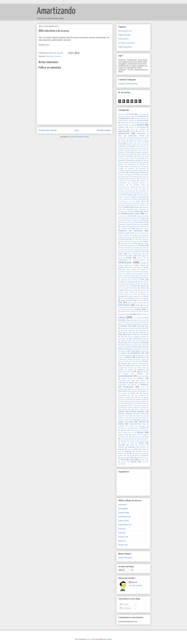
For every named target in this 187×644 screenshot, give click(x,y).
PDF (135, 372)
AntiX (120, 129)
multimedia (145, 349)
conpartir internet (124, 189)
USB (130, 439)
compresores (122, 183)
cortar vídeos (141, 201)
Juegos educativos (127, 300)
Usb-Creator (138, 439)
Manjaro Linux (126, 326)
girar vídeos (134, 256)
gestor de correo (140, 252)
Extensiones (125, 239)
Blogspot (146, 152)
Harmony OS (142, 282)
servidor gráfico (141, 406)
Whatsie (121, 453)
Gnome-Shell (123, 260)
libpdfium (123, 314)
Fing (129, 243)
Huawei (134, 286)
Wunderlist (140, 458)
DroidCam (135, 218)
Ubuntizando (123, 509)
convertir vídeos (141, 195)
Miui (143, 343)
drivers (127, 218)
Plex (133, 381)
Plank (147, 376)
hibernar (132, 284)
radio (136, 391)
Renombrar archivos (125, 397)
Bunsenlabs (132, 165)
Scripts (146, 403)
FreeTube (121, 250)
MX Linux (131, 351)
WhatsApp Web (141, 451)
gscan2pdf (145, 278)
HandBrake (122, 282)
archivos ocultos (132, 144)
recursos (58, 56)
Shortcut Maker (133, 408)
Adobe (120, 120)
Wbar (136, 449)
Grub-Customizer (133, 278)
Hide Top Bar (142, 284)
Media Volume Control (125, 332)
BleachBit (130, 152)
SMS (138, 414)
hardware (131, 282)
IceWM (127, 288)
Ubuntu (140, 432)
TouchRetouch (123, 428)
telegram (121, 422)
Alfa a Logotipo (130, 120)
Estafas (140, 237)
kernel (138, 305)
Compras (143, 181)
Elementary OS (141, 222)
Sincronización (123, 409)
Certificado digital (138, 171)
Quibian (129, 391)
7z (138, 114)
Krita (139, 307)
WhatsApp (128, 451)
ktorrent (123, 310)
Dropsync (121, 220)
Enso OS (143, 229)
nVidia (127, 361)
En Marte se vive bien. (127, 43)
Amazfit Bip (125, 123)
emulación (134, 226)
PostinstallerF (123, 385)
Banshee (121, 150)
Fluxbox (142, 245)
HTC (127, 286)
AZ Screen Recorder (140, 148)
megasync (129, 334)
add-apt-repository (140, 118)
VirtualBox (122, 445)
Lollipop (128, 320)
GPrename (138, 272)
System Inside (124, 513)
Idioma (143, 288)
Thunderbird (133, 424)
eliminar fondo (137, 224)
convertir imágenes (127, 195)
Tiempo (144, 424)
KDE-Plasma (124, 305)
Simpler (144, 408)
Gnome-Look (123, 537)
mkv (120, 345)
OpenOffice (134, 364)
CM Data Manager (134, 177)
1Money (121, 114)
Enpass (133, 229)
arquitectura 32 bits (125, 146)
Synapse (130, 418)
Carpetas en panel (124, 171)
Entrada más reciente (48, 130)
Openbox (124, 364)
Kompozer (131, 307)
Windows (145, 456)
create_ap (121, 203)
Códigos (121, 179)
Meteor (130, 341)
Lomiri (144, 320)
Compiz (134, 181)
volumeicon (142, 445)
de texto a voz (135, 205)
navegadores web (137, 353)
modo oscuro (138, 345)
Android (141, 125)
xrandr (147, 460)
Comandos (129, 179)
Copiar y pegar (123, 197)
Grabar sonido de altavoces (140, 276)
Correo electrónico (139, 199)
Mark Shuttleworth (136, 328)
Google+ (143, 269)
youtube (133, 462)
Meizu (138, 334)
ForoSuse (122, 529)
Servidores (122, 408)
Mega (120, 334)
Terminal (142, 422)
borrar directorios (130, 158)
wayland (121, 449)
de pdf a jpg (124, 205)
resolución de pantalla (141, 397)
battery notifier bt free (140, 150)
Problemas (144, 385)
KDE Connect (132, 303)
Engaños (124, 229)
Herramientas (122, 284)
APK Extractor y (141, 131)
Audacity (138, 146)
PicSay (140, 376)
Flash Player (145, 243)
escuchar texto (130, 237)
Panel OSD (142, 368)
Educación (50, 56)
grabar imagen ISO (140, 274)
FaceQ (123, 241)
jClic (134, 298)
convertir (146, 193)
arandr (139, 142)
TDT (127, 420)
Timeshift (121, 426)
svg (145, 416)
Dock (132, 216)
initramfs (143, 294)
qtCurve (121, 391)
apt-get (123, 142)
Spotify (131, 416)
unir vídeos (139, 437)
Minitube (137, 343)
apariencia (122, 131)
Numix (120, 361)
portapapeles (142, 383)
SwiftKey (121, 418)
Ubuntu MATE (129, 437)
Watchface (143, 447)
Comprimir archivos (138, 183)
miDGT (129, 343)
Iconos (135, 288)
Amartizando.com (125, 31)
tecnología (143, 420)
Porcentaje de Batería (126, 383)
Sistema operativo (137, 411)
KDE (120, 303)
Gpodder (129, 272)
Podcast (142, 381)
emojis (146, 224)
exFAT (147, 237)
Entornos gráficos (125, 233)
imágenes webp (133, 290)
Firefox (135, 243)
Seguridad (124, 406)
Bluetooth (130, 156)
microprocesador (141, 341)
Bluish (139, 156)
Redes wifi (135, 393)
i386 (120, 288)
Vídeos (141, 443)
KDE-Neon (143, 303)
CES (147, 171)
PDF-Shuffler (144, 372)
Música (123, 351)
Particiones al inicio (124, 372)
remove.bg (142, 395)
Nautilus (124, 353)
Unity (147, 437)
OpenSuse (143, 364)
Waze (129, 449)
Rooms (123, 399)
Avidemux (128, 148)
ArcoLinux (143, 144)
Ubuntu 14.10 (136, 435)
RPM (145, 399)
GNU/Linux (125, 262)
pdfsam (126, 374)
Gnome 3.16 (141, 258)
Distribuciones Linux (130, 214)
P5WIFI (144, 366)
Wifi (128, 453)
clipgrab (146, 175)
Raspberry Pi (144, 391)
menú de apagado (134, 337)
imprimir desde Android (126, 292)
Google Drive (123, 267)
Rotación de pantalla (134, 399)
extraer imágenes (143, 239)
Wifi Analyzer (136, 453)
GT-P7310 (134, 280)
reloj (132, 395)
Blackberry (122, 152)
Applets (131, 140)
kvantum (139, 309)
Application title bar (142, 140)
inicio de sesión (132, 294)
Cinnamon (142, 173)
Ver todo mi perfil (135, 586)
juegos (146, 298)
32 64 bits (130, 114)
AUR (145, 146)
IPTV (122, 298)
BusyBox (142, 165)
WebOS (144, 449)
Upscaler (123, 439)
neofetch (121, 355)
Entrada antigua (104, 130)
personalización (126, 376)
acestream (145, 114)
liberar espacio (144, 311)
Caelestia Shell (123, 167)
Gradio (123, 278)
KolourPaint (122, 307)
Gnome (129, 258)
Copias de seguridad (138, 197)
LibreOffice (132, 314)
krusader (146, 307)
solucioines (122, 416)
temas (131, 422)
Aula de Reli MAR (125, 558)
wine (122, 458)
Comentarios (126, 608)
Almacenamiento (143, 120)
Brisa (133, 162)
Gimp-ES (122, 533)
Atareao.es (123, 505)
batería (128, 150)
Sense (132, 406)
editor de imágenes (133, 220)
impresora (143, 290)
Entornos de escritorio (130, 231)
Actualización (142, 116)
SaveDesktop (127, 403)
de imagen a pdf (143, 203)
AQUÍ (47, 45)
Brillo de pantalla (124, 162)
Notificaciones (141, 357)
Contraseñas (142, 191)
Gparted (121, 272)
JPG (140, 298)
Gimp (120, 254)
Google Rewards (131, 269)
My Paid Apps (144, 351)
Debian (127, 207)
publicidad (121, 389)
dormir (120, 218)
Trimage (144, 430)
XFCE (123, 460)
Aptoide (131, 142)
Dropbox (143, 218)
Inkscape (121, 296)
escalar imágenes (124, 235)
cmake (144, 177)
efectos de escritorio (127, 222)
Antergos (143, 127)
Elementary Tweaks (124, 224)
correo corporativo (124, 199)
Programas (128, 387)
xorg (140, 460)
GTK (143, 280)
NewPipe (129, 355)
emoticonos (124, 226)
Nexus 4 (144, 355)
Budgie (139, 162)
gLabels (144, 256)
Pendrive (140, 374)
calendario (135, 167)
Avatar (120, 148)
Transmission (134, 430)
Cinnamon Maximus (125, 175)
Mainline (138, 324)
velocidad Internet (126, 441)
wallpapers (132, 447)
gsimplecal (124, 280)
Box (145, 160)
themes (121, 424)
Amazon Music (144, 123)
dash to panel (131, 203)
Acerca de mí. (124, 39)
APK (131, 131)
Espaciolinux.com (125, 525)
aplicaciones (124, 133)
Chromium (132, 173)
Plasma (140, 378)
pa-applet (121, 368)
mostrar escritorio (132, 347)
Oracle (137, 366)
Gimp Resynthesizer (135, 254)
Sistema (121, 411)
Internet (146, 296)
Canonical (142, 168)
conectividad (122, 187)
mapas (139, 326)
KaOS (144, 300)
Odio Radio (135, 361)
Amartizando (56, 11)
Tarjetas (121, 420)
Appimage (139, 138)
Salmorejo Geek (124, 517)
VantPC (146, 439)
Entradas (124, 604)
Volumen (121, 447)
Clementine (137, 175)
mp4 (133, 349)
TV (132, 433)
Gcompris (135, 250)
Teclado (134, 420)
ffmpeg (123, 243)
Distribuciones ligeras (141, 211)
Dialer (129, 211)
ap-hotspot (142, 129)
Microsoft (121, 343)
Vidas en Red (123, 521)
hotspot (121, 286)
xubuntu (124, 462)
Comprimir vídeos (139, 185)
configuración (134, 187)
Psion (143, 387)
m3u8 (144, 322)
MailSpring (130, 324)
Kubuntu (130, 310)
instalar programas (134, 296)
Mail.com (121, 324)
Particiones (141, 370)
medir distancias (141, 332)
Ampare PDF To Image (127, 125)
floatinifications (132, 246)
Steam (138, 416)
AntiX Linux (130, 129)
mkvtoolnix (128, 345)
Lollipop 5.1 (136, 320)
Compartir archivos (141, 179)
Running (121, 402)
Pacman (131, 368)
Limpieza (144, 314)
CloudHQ (123, 177)
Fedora (146, 241)
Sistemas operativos (126, 414)
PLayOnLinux (122, 381)
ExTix (133, 239)
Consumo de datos (139, 189)
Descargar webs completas (136, 209)
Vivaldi (132, 445)
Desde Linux (123, 545)
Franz (144, 248)
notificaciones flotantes (126, 359)
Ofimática (145, 361)
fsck (128, 250)
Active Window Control (127, 116)
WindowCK (136, 456)
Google (143, 263)
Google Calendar (124, 265)
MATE (147, 328)
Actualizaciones (124, 118)
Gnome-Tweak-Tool (139, 260)
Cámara (143, 167)
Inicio (77, 130)
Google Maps (136, 267)
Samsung (129, 402)
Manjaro (146, 324)
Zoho (144, 462)
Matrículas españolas (128, 330)
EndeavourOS (144, 226)
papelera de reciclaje (126, 370)
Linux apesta (137, 318)
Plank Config (127, 378)
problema (133, 385)
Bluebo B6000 (141, 154)
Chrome (123, 173)
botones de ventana (134, 160)
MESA (123, 341)
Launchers (133, 311)
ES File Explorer (140, 233)
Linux (122, 317)
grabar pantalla (123, 276)
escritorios (136, 235)
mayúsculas (142, 330)
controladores (136, 193)
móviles (143, 347)
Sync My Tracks (141, 418)
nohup (120, 357)
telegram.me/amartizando (128, 84)
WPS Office (130, 458)
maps (147, 326)
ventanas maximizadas (141, 441)
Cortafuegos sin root (125, 201)
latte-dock (124, 311)
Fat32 (129, 241)
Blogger (138, 152)
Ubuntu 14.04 (123, 435)
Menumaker (145, 339)
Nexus (136, 355)
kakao (138, 300)
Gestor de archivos (126, 252)
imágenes (122, 290)
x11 (147, 458)
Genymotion (145, 250)
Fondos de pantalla (124, 248)
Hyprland (143, 286)
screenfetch (138, 403)
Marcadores (124, 328)
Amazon (134, 123)
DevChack (122, 211)
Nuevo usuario (141, 359)
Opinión (128, 366)
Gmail (120, 258)
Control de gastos (124, 193)
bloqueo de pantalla (127, 154)
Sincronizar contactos (138, 409)
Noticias (128, 357)
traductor (133, 428)
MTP (138, 349)
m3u (138, 322)
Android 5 (122, 127)
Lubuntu (132, 322)
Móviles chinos (123, 349)
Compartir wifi (123, 181)
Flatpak (123, 246)
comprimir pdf (123, 185)
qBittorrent (131, 389)
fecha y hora (137, 241)
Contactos (121, 191)
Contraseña (131, 191)
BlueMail (121, 156)
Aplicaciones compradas (126, 138)
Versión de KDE (128, 443)
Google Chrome (139, 265)
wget (120, 451)
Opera (120, 366)
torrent (131, 426)
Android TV (132, 127)
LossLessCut (122, 322)
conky (144, 187)
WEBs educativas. (125, 47)
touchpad (142, 426)
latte (147, 310)
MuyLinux (122, 541)
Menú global (133, 339)
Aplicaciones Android (136, 136)
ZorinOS (121, 464)
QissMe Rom (142, 389)
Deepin (137, 207)
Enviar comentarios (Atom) (80, 137)
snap (144, 414)
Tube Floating (123, 433)
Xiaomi (132, 460)
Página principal (124, 35)
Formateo (137, 248)
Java (128, 298)
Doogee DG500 (141, 216)
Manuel (134, 582)
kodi (145, 305)
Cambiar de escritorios (126, 168)
